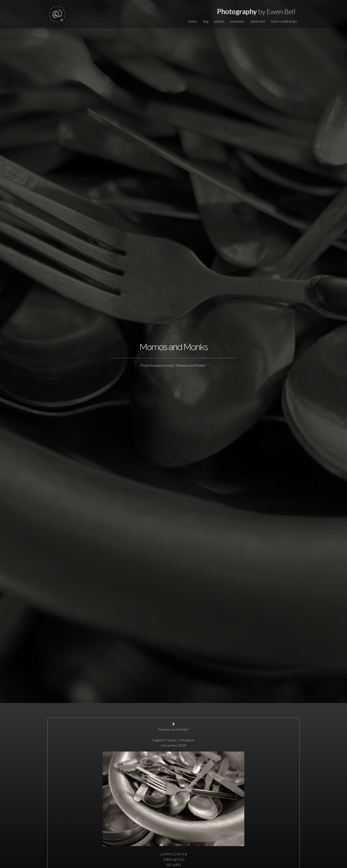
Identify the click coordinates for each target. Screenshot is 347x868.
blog (206, 21)
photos (219, 21)
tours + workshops (284, 21)
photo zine (258, 21)
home (193, 21)
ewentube (237, 21)
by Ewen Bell (256, 11)
